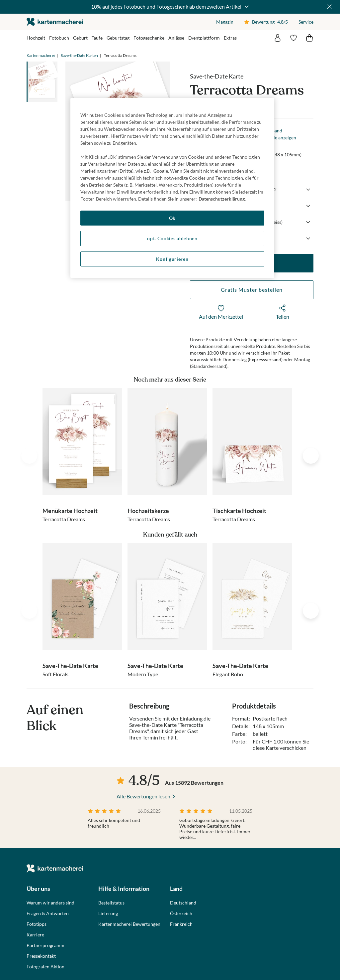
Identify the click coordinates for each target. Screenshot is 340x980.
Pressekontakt (41, 956)
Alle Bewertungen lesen (143, 796)
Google (161, 171)
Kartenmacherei (41, 55)
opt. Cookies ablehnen (172, 238)
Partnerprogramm (45, 945)
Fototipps (37, 924)
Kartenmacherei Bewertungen (129, 924)
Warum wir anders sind (50, 903)
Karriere (35, 935)
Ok (172, 218)
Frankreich (181, 924)
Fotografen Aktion (45, 967)
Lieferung (108, 913)
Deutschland (183, 903)
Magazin (225, 22)
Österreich (181, 913)
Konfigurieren (172, 259)
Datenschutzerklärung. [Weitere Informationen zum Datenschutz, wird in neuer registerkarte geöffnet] (222, 199)
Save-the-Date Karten (79, 55)
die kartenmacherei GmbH (55, 22)
